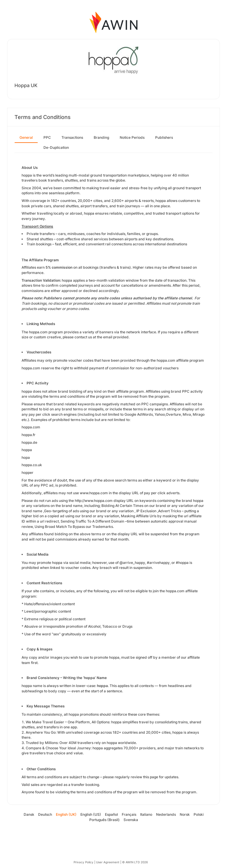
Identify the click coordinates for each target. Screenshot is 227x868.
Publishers (164, 137)
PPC (47, 137)
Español (111, 814)
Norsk (185, 814)
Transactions (72, 137)
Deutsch (45, 814)
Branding (101, 137)
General (26, 137)
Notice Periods (132, 137)
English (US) (91, 814)
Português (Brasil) (104, 820)
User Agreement (108, 862)
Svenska (131, 820)
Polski (199, 814)
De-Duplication (56, 147)
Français (129, 814)
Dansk (29, 814)
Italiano (146, 814)
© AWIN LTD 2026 (135, 862)
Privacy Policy (83, 862)
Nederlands (166, 814)
